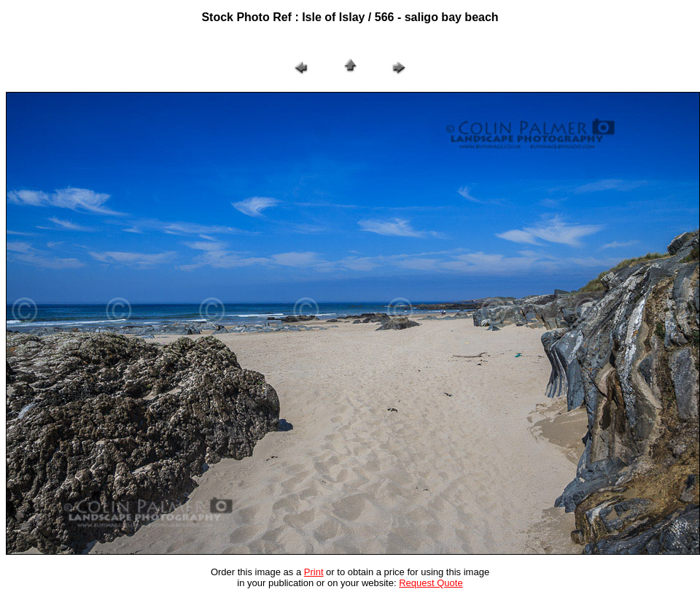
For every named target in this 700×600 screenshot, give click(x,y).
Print (314, 572)
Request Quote (431, 583)
